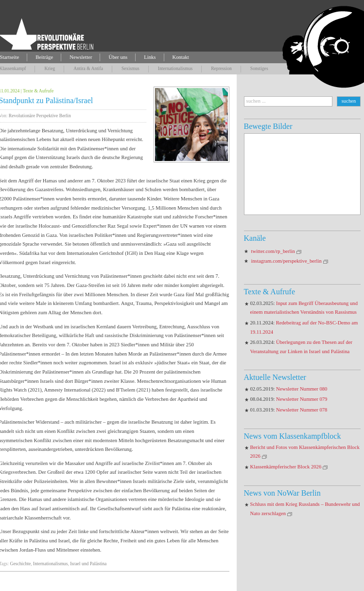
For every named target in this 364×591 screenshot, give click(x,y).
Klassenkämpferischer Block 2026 (286, 467)
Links (150, 57)
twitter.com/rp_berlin (273, 251)
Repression (221, 68)
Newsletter (81, 57)
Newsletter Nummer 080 (302, 389)
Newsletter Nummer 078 (302, 410)
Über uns (118, 57)
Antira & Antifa (88, 68)
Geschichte (21, 564)
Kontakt (181, 57)
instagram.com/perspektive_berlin (286, 261)
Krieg (50, 68)
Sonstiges (259, 68)
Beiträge (44, 57)
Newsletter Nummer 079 (302, 399)
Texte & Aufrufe (38, 91)
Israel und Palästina (88, 564)
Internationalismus (175, 68)
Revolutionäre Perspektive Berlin (40, 116)
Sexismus (130, 68)
